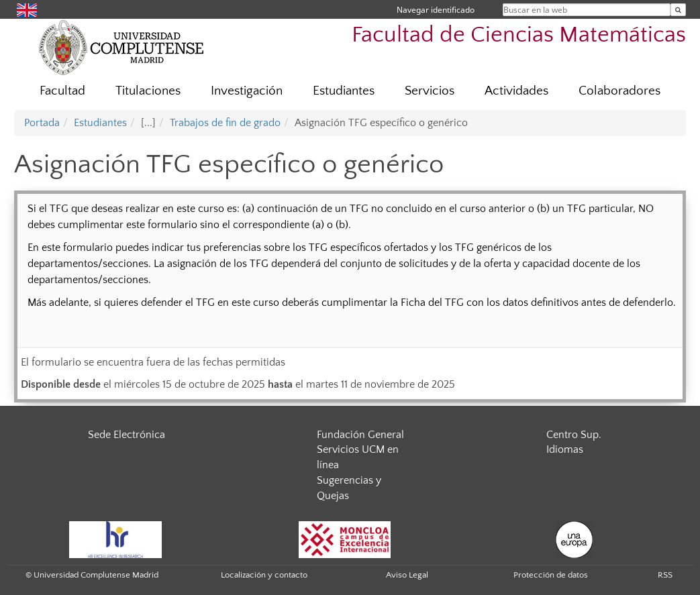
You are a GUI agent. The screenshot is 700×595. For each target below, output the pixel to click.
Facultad (62, 91)
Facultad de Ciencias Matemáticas (519, 35)
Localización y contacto (264, 575)
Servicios (430, 91)
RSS (665, 575)
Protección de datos (551, 575)
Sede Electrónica (127, 435)
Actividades (516, 91)
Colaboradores (619, 91)
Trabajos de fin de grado (225, 123)
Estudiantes (344, 91)
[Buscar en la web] (678, 10)
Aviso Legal (407, 575)
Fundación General (360, 435)
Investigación (247, 91)
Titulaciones (148, 91)
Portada (42, 123)
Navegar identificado (436, 10)
